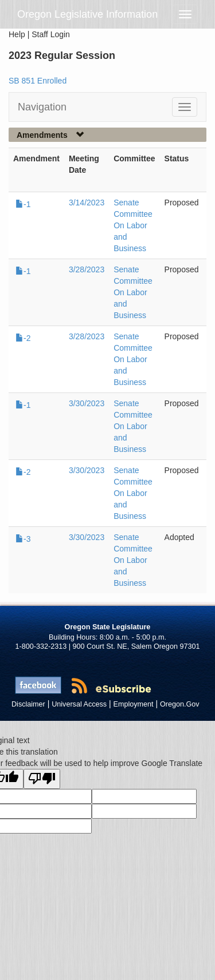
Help (17, 34)
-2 (23, 338)
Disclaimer (28, 704)
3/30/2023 (87, 403)
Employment (134, 704)
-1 (23, 204)
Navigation (42, 107)
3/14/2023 (87, 203)
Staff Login (51, 34)
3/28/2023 (87, 269)
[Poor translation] (42, 779)
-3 (23, 539)
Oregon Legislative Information (87, 14)
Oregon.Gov (180, 704)
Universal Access (79, 704)
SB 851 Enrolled (38, 81)
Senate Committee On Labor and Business (133, 225)
